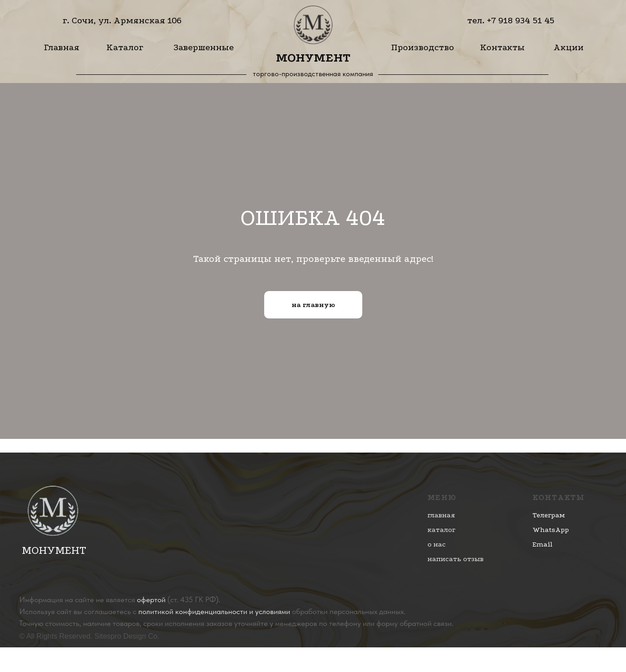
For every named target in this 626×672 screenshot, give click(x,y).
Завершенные (203, 47)
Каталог (125, 47)
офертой (151, 599)
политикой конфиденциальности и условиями (214, 611)
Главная (62, 47)
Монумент (313, 57)
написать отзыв (456, 559)
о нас (437, 544)
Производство (423, 47)
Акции (569, 47)
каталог (441, 530)
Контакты (502, 47)
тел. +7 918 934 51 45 (511, 20)
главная (441, 515)
